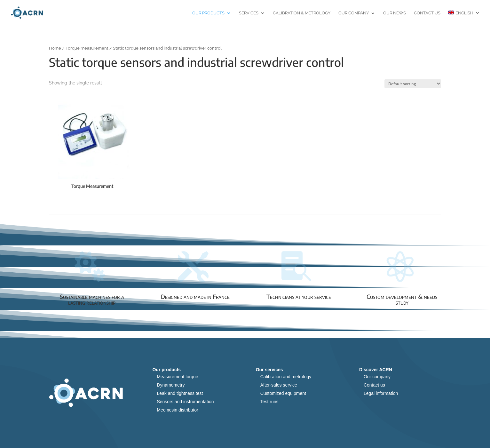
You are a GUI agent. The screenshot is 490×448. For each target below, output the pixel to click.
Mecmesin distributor (177, 410)
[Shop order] (413, 84)
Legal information (381, 393)
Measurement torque (177, 377)
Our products (208, 13)
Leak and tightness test (180, 393)
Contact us (427, 13)
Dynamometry (171, 385)
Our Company (354, 13)
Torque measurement (87, 48)
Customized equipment (283, 393)
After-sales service (279, 385)
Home (55, 48)
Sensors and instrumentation (185, 402)
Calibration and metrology (286, 377)
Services (249, 13)
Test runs (269, 402)
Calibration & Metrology (302, 13)
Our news (395, 13)
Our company (377, 377)
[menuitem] (464, 18)
